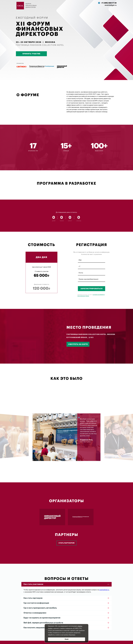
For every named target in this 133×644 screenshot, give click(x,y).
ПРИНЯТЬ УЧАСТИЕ (31, 54)
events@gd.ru (104, 590)
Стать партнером (67, 543)
